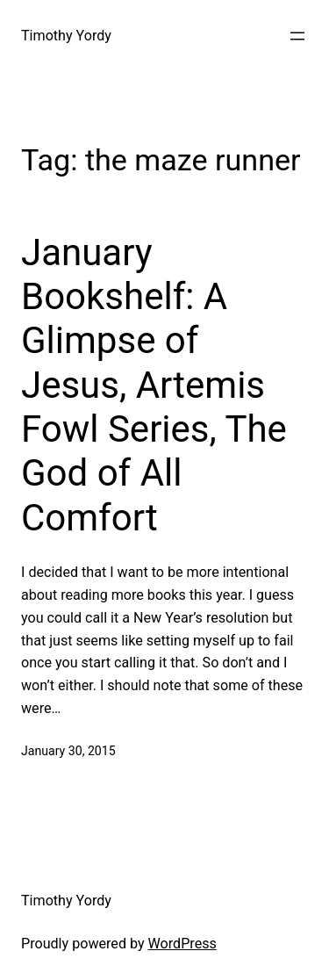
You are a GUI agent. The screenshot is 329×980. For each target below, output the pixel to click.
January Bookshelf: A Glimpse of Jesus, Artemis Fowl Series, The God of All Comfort (154, 385)
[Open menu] (297, 36)
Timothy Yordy (66, 36)
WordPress (182, 944)
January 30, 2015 (68, 751)
